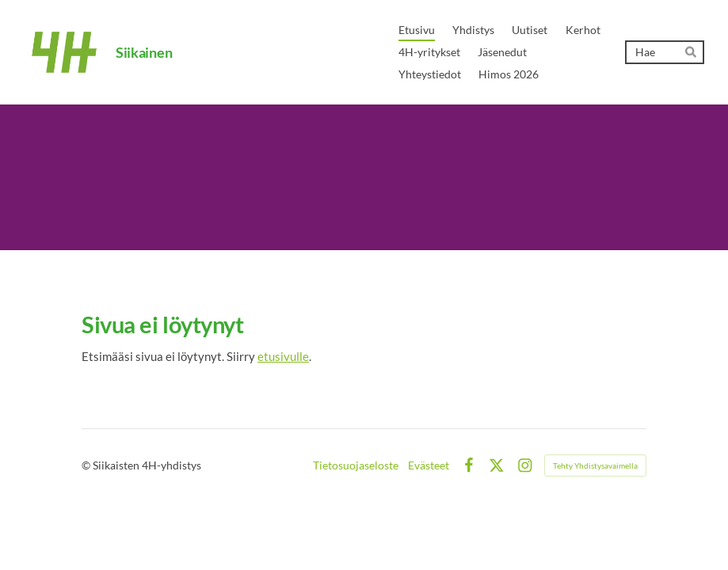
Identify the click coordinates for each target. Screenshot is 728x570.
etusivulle (283, 356)
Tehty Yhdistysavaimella (595, 465)
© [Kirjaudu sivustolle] (87, 465)
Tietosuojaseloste (356, 465)
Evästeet (429, 465)
